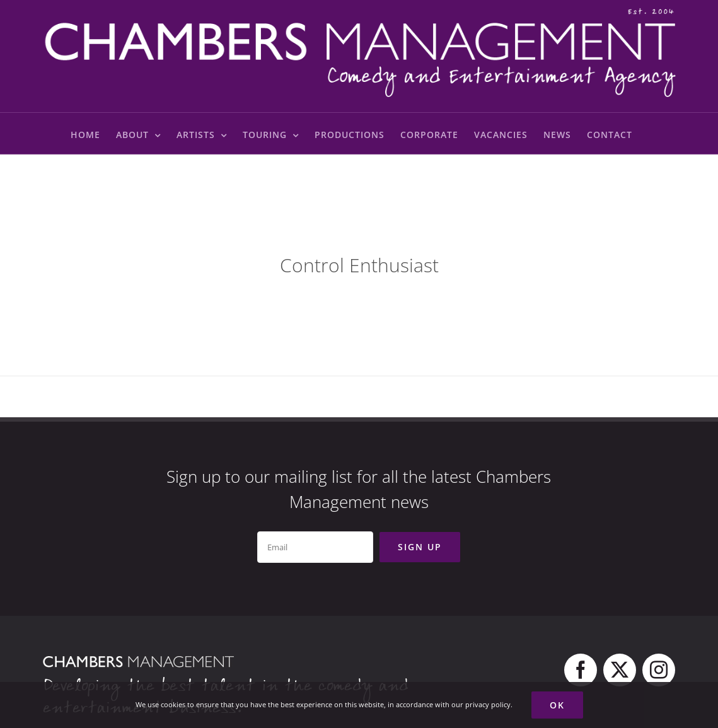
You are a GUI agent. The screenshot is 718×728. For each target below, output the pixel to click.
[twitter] (620, 670)
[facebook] (581, 670)
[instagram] (659, 670)
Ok (557, 705)
